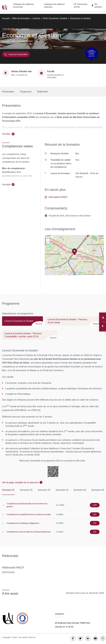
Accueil (6, 18)
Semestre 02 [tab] (26, 490)
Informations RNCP (56, 197)
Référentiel (42, 92)
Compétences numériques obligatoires (23, 523)
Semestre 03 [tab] (44, 490)
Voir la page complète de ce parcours (20, 482)
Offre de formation (21, 18)
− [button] (48, 242)
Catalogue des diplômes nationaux (54, 6)
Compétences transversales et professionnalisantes (29, 532)
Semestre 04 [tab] (62, 490)
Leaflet (79, 274)
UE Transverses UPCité (81, 6)
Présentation (8, 92)
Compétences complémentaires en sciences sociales (29, 514)
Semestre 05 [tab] (80, 490)
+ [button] (48, 238)
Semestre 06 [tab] (98, 490)
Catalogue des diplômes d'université (23, 6)
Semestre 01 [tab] (8, 490)
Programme (26, 92)
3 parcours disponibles (16, 54)
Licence (36, 18)
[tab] (22, 322)
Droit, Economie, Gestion (55, 18)
